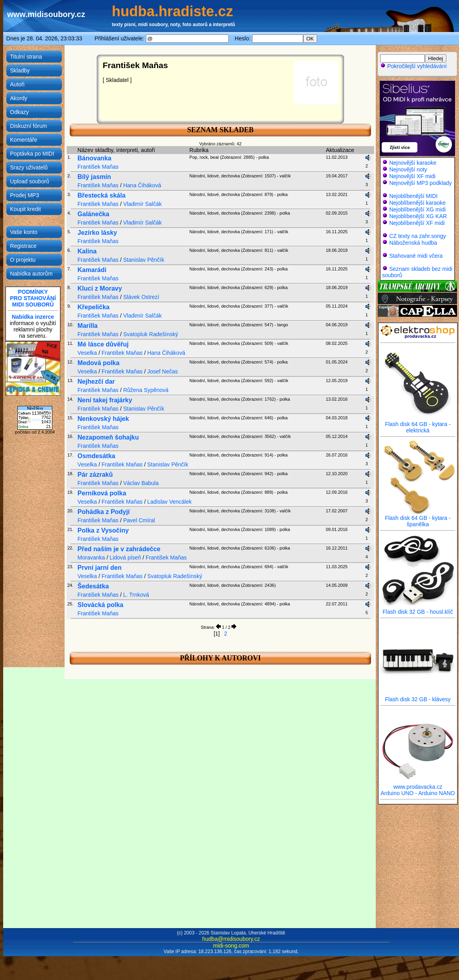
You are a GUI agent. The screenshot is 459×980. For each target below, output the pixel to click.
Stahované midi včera (416, 256)
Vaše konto (24, 232)
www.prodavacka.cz (418, 784)
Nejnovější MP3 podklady (421, 183)
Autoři (17, 84)
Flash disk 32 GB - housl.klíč (418, 609)
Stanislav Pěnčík (144, 260)
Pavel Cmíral (139, 520)
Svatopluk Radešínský (151, 334)
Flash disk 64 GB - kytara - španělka (418, 519)
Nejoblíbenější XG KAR (418, 216)
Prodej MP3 (24, 195)
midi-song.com (231, 946)
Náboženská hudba (413, 243)
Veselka (87, 353)
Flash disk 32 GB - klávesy (418, 697)
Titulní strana (26, 57)
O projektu (23, 260)
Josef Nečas (162, 371)
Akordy (19, 98)
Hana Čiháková (142, 185)
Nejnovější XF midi (412, 176)
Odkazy (19, 112)
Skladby (20, 70)
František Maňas (98, 167)
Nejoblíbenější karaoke (417, 203)
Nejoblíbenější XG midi (417, 209)
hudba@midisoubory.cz (231, 939)
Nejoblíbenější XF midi (417, 223)
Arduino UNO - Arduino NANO (418, 793)
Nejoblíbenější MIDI (413, 196)
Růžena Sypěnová (146, 390)
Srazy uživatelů (29, 167)
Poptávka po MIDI (32, 154)
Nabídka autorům (31, 274)
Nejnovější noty (408, 169)
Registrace (23, 246)
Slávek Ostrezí (141, 297)
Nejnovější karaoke (413, 163)
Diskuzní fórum (28, 126)
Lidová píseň (125, 558)
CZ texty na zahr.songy (418, 236)
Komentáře (23, 140)
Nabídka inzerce (33, 317)
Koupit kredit (25, 209)
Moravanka (91, 558)
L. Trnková (136, 595)
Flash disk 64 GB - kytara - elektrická (418, 425)
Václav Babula (141, 483)
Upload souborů (30, 181)
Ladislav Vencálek (169, 502)
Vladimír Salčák (142, 204)
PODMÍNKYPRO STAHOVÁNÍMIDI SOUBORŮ (33, 298)
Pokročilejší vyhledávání (413, 66)
